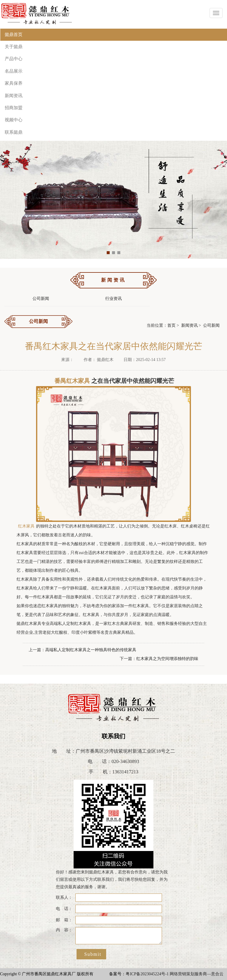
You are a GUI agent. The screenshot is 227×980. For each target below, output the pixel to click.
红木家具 (26, 526)
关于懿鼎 (14, 47)
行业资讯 (113, 299)
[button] (108, 253)
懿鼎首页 (14, 35)
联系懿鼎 (14, 132)
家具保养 (14, 83)
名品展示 (14, 71)
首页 (171, 325)
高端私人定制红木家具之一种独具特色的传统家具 (91, 650)
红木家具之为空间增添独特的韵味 (167, 659)
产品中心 (14, 59)
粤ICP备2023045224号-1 (147, 974)
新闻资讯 (14, 96)
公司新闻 (41, 299)
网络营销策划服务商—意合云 (197, 974)
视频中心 (14, 120)
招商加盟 (14, 108)
